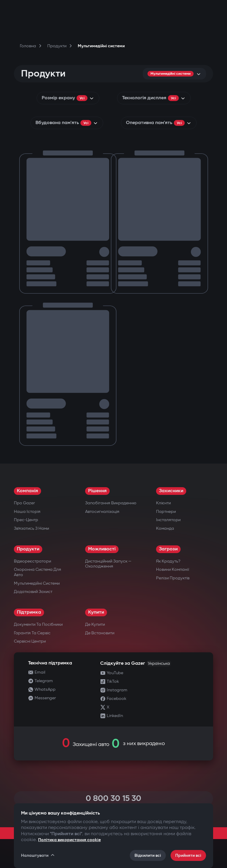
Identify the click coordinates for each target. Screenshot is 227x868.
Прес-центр (26, 520)
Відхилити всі (148, 855)
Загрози (168, 549)
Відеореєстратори (33, 561)
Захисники (171, 491)
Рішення (97, 491)
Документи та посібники (38, 624)
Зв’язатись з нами (31, 528)
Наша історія (27, 512)
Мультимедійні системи (37, 583)
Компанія (27, 491)
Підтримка (29, 612)
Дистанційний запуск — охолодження (108, 564)
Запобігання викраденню (111, 503)
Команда (165, 528)
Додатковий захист (33, 592)
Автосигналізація (102, 512)
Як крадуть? (168, 561)
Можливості (102, 549)
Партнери (166, 512)
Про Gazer (24, 503)
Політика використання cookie (69, 840)
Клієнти (163, 503)
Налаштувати (38, 855)
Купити (96, 612)
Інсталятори (168, 520)
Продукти (28, 549)
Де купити (95, 624)
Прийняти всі (188, 855)
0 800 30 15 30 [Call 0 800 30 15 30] (113, 798)
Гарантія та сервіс (32, 633)
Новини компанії (173, 569)
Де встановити (100, 633)
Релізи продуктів (173, 578)
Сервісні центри (30, 641)
